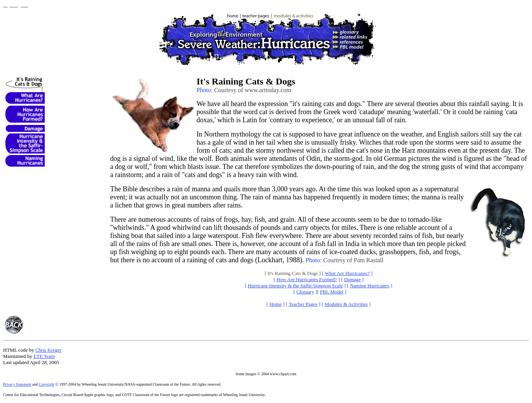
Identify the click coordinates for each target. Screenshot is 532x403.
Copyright (47, 384)
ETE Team (44, 356)
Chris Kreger (49, 350)
